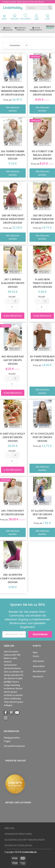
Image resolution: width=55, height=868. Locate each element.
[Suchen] (50, 8)
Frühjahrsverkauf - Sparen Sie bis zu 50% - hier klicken (23, 2)
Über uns (9, 828)
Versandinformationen (13, 746)
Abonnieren (40, 634)
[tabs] (47, 17)
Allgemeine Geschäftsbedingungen (25, 840)
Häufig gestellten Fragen (12, 739)
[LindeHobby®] (13, 7)
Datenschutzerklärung (18, 845)
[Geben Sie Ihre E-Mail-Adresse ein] (14, 634)
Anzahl (12, 296)
